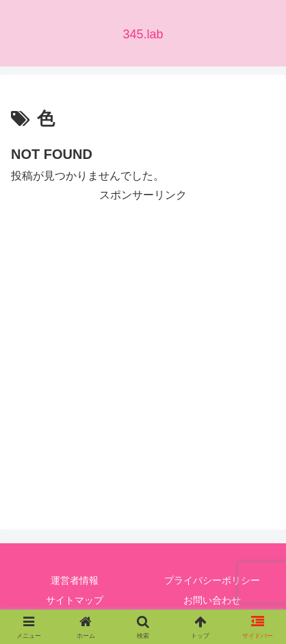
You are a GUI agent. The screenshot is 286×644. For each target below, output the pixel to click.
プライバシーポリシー (212, 580)
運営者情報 (75, 580)
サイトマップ (75, 600)
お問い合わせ (212, 600)
